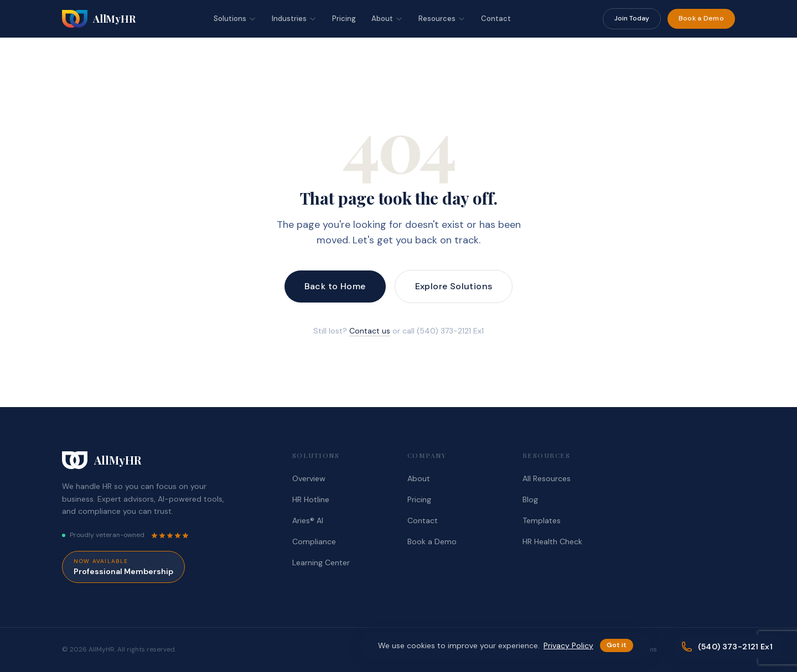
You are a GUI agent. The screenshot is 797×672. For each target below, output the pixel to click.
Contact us (370, 331)
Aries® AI (308, 520)
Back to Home (335, 286)
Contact (496, 19)
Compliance (314, 541)
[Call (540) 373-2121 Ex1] (728, 647)
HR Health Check (552, 541)
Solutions (235, 19)
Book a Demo (701, 18)
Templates (542, 520)
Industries (294, 19)
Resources (442, 19)
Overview (309, 478)
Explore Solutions (454, 286)
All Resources (547, 478)
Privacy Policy (568, 645)
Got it (617, 645)
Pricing (344, 19)
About (387, 19)
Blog (530, 499)
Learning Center (321, 562)
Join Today (632, 18)
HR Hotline (311, 499)
